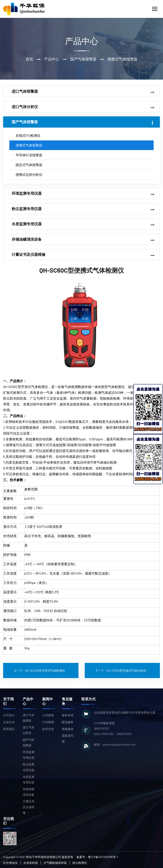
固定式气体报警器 (29, 165)
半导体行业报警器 (29, 155)
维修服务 (68, 729)
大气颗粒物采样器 (55, 863)
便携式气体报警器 (29, 145)
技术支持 (48, 729)
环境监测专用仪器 (29, 755)
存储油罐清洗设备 (29, 792)
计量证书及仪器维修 (29, 807)
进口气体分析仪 (29, 730)
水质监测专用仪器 (29, 779)
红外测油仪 (10, 863)
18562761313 (101, 728)
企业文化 (9, 722)
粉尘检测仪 (80, 863)
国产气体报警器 (29, 742)
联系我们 (9, 729)
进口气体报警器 (29, 718)
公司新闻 (48, 715)
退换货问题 (68, 738)
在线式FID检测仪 (28, 135)
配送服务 (68, 722)
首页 (29, 59)
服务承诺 (68, 715)
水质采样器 (31, 863)
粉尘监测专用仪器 (29, 767)
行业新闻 (48, 722)
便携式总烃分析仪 (29, 174)
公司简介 (9, 715)
